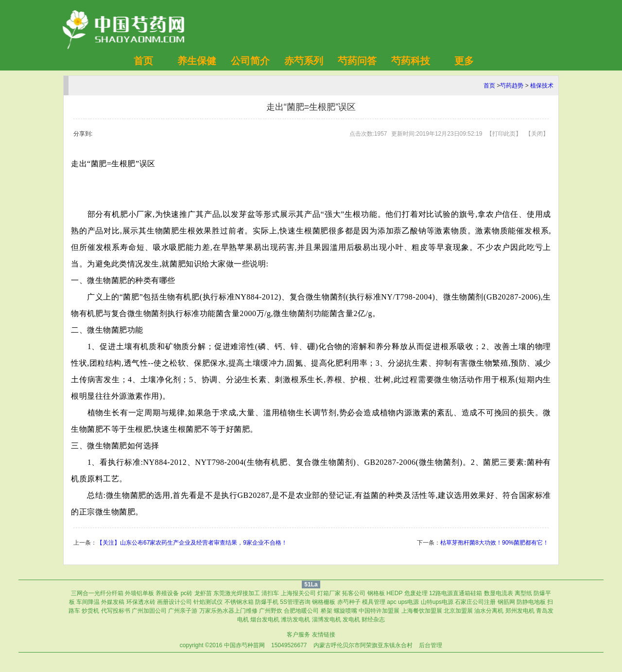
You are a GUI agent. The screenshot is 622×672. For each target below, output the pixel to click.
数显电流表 (499, 593)
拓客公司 (354, 593)
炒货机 (90, 611)
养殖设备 (167, 593)
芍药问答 (357, 61)
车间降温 (88, 602)
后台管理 (431, 645)
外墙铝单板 (139, 593)
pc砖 (187, 593)
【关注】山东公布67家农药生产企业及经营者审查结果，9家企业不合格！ (192, 543)
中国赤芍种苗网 (244, 645)
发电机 (351, 619)
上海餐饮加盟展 (422, 611)
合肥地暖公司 (301, 611)
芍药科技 (411, 61)
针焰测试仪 (208, 602)
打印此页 (504, 134)
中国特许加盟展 (379, 611)
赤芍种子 (349, 602)
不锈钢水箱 (239, 602)
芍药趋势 (512, 86)
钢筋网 (506, 602)
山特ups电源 (437, 602)
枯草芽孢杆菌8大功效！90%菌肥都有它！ (494, 543)
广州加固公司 (149, 611)
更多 (464, 61)
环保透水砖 (141, 602)
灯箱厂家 (329, 593)
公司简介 (250, 61)
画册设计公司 (174, 602)
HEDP (394, 593)
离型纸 (523, 593)
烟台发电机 (265, 619)
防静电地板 (531, 602)
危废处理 (416, 593)
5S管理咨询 (295, 602)
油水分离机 (489, 611)
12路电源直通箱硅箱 (456, 593)
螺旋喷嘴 (346, 611)
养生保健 (197, 61)
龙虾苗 (203, 593)
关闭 (537, 134)
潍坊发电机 (295, 619)
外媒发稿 (113, 602)
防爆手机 (267, 602)
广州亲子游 (183, 611)
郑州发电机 (520, 611)
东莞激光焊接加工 (237, 593)
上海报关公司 (298, 593)
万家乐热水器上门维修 (228, 611)
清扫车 (270, 593)
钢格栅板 (324, 602)
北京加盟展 (458, 611)
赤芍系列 (304, 61)
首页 (143, 61)
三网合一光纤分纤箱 (97, 593)
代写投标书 (116, 611)
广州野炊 (271, 611)
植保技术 (542, 86)
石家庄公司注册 (475, 602)
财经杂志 (373, 619)
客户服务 (298, 635)
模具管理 (374, 602)
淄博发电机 (327, 619)
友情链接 (324, 635)
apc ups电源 (403, 602)
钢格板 (376, 593)
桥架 (327, 611)
